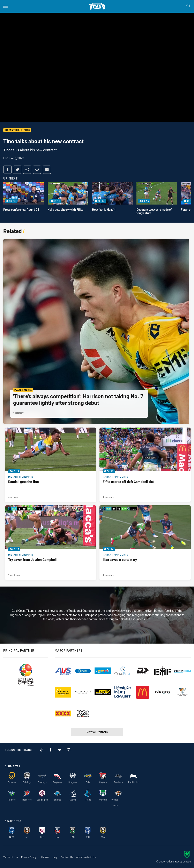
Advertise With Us (86, 857)
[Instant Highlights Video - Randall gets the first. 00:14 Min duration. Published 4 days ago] (51, 465)
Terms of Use (11, 857)
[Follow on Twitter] (60, 750)
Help (55, 857)
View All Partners (97, 732)
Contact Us (67, 857)
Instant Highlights (17, 130)
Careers (45, 857)
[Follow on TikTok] (42, 750)
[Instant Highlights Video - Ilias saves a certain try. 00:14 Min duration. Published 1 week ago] (145, 543)
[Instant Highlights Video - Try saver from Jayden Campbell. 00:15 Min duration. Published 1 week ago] (51, 543)
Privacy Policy (29, 857)
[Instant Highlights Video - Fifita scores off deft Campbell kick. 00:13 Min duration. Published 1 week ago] (145, 465)
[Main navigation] (6, 6)
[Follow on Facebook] (51, 750)
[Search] (188, 6)
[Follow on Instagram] (69, 750)
